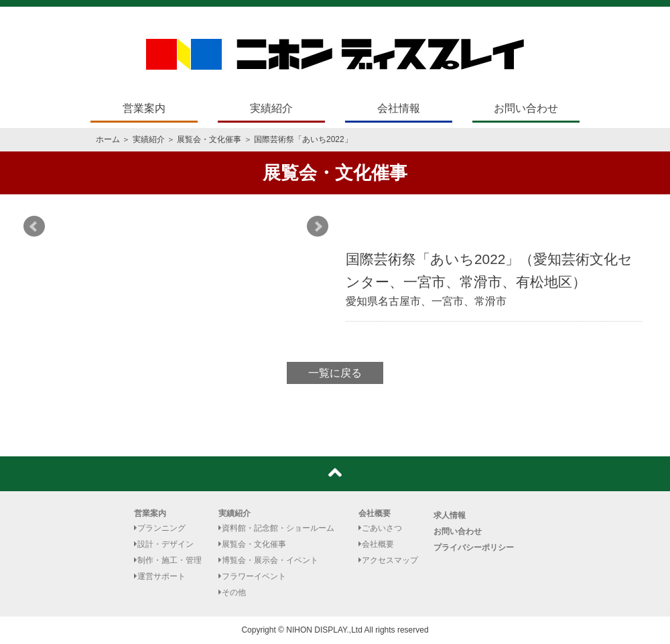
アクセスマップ (388, 560)
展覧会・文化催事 (209, 139)
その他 (232, 592)
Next (318, 227)
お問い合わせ (526, 108)
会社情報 (399, 108)
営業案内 (144, 108)
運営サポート (160, 576)
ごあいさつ (380, 528)
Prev (34, 227)
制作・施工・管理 (168, 560)
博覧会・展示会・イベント (268, 560)
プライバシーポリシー (474, 548)
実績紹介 (271, 108)
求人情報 (450, 515)
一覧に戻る (335, 373)
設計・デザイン (164, 544)
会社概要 (375, 513)
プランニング (160, 528)
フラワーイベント (252, 576)
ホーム (108, 139)
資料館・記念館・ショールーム (276, 528)
